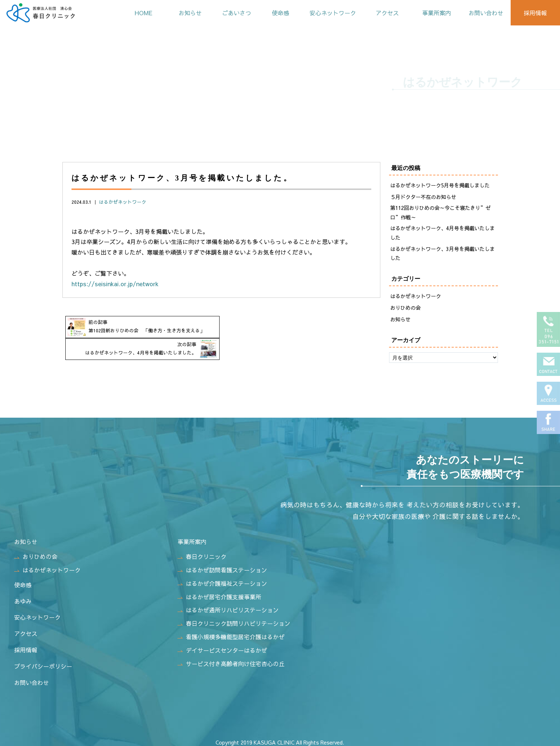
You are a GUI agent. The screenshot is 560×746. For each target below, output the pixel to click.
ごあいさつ (230, 13)
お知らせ (182, 13)
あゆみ (23, 598)
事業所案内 (434, 13)
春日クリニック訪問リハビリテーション (234, 620)
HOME (134, 13)
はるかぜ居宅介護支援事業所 (219, 593)
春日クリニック (202, 553)
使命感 (274, 13)
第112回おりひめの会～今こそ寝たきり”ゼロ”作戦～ (440, 212)
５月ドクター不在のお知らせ (423, 197)
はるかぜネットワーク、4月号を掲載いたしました (442, 233)
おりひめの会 (405, 308)
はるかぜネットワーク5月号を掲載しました (440, 185)
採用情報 (535, 13)
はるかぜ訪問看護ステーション (222, 567)
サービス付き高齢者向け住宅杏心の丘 (231, 660)
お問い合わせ (485, 13)
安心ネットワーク (328, 13)
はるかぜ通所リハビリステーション (228, 607)
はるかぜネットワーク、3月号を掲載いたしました (442, 254)
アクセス (384, 13)
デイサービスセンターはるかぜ (222, 647)
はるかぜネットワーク (123, 202)
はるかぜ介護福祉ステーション (222, 580)
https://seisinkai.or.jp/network (115, 284)
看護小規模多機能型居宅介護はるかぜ (231, 633)
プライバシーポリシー (43, 663)
